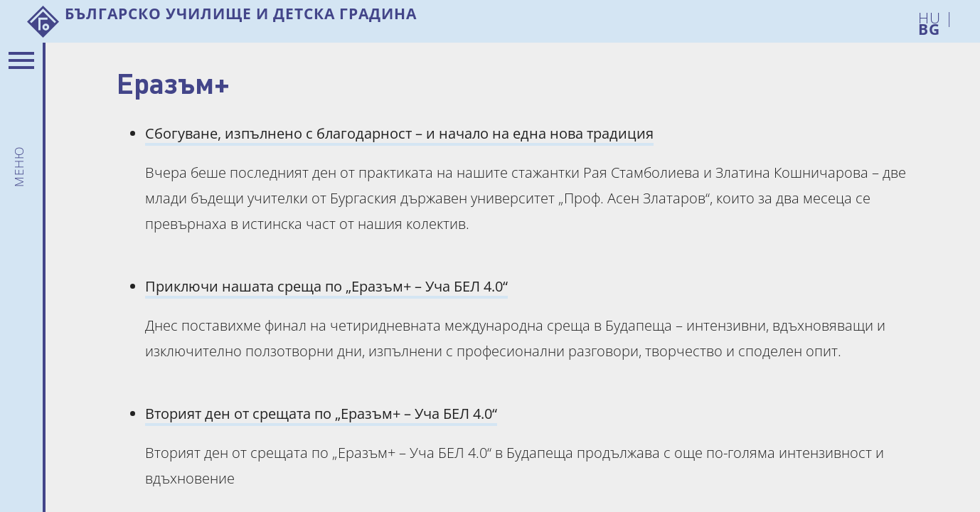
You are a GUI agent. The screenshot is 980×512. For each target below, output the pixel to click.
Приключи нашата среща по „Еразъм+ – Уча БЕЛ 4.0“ (326, 286)
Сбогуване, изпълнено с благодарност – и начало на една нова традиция (399, 133)
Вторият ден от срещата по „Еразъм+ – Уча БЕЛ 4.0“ (321, 414)
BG (929, 27)
